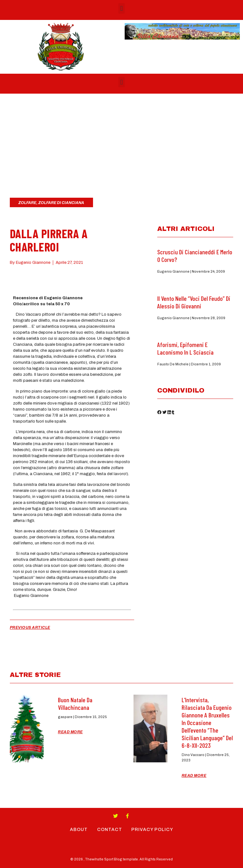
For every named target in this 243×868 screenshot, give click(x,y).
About (79, 830)
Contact (110, 830)
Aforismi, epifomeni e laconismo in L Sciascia (185, 348)
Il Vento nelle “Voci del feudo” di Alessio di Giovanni (194, 302)
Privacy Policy (153, 830)
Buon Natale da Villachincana (75, 704)
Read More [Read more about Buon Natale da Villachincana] (70, 732)
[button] (121, 8)
